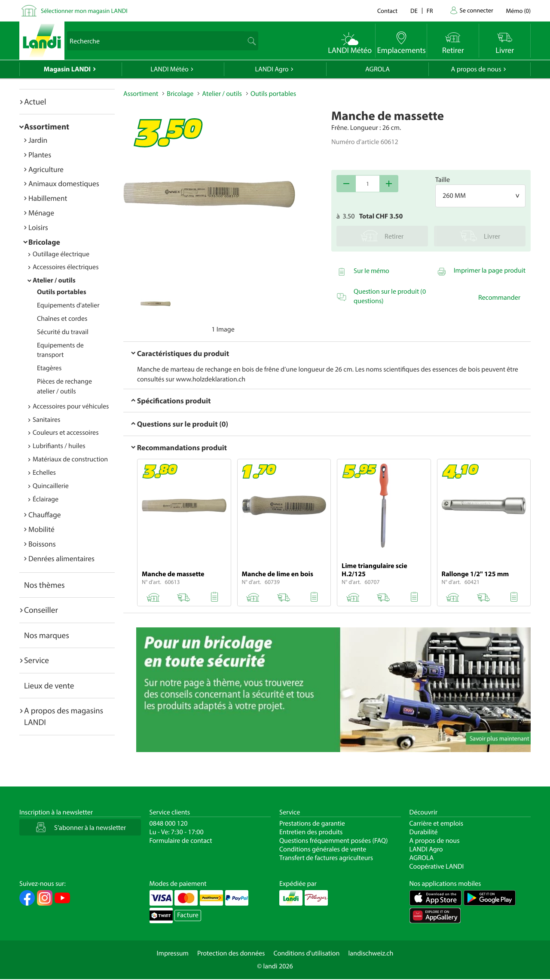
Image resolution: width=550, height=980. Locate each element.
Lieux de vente (49, 685)
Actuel (35, 101)
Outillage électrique (61, 254)
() (518, 11)
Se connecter (476, 10)
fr (430, 11)
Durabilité (424, 832)
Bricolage (44, 242)
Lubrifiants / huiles (59, 446)
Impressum (173, 953)
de (414, 11)
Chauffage (45, 515)
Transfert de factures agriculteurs (326, 858)
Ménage (41, 213)
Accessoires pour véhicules (71, 406)
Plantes (40, 155)
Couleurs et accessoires (66, 433)
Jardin (38, 140)
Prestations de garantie (312, 823)
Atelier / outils (54, 280)
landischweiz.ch (371, 953)
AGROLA (377, 69)
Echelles (44, 473)
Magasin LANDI (67, 69)
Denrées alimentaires (61, 558)
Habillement (48, 198)
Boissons (42, 544)
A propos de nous (476, 69)
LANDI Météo (170, 69)
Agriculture (46, 169)
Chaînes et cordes (62, 319)
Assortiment (47, 126)
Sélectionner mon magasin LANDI (84, 11)
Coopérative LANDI (437, 866)
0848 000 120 (169, 823)
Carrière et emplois (437, 823)
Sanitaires (46, 420)
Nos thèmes (44, 585)
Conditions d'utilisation (306, 953)
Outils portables (62, 292)
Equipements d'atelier (68, 305)
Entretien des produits (311, 832)
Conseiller (41, 610)
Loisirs (38, 227)
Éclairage (46, 499)
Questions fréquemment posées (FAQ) (334, 841)
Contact (387, 11)
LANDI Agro (272, 69)
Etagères (49, 368)
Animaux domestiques (64, 183)
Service (37, 660)
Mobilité (41, 529)
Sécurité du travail (63, 332)
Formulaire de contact (181, 841)
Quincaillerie (51, 486)
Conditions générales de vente (323, 849)
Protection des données (231, 953)
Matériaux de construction (70, 459)
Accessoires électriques (66, 267)
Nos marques (47, 635)
